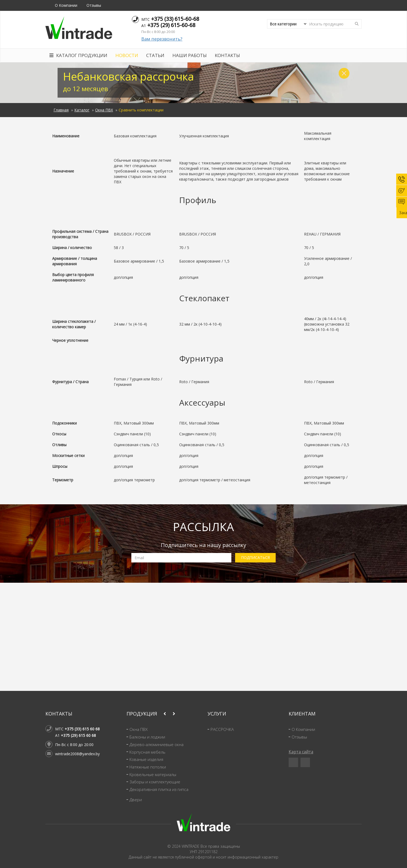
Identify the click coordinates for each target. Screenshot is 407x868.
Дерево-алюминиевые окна (156, 745)
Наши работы (190, 55)
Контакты (227, 55)
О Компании (66, 5)
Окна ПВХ (104, 110)
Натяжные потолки (148, 767)
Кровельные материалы (153, 775)
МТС (170, 19)
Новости (127, 55)
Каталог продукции (78, 55)
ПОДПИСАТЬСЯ (255, 557)
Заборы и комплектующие (155, 782)
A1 (168, 25)
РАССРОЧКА (222, 729)
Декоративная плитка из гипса (159, 789)
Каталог (82, 110)
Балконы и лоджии (147, 737)
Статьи (155, 55)
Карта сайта (301, 752)
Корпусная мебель (147, 752)
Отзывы (94, 5)
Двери (136, 800)
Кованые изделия (146, 759)
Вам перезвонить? (162, 39)
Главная (61, 110)
